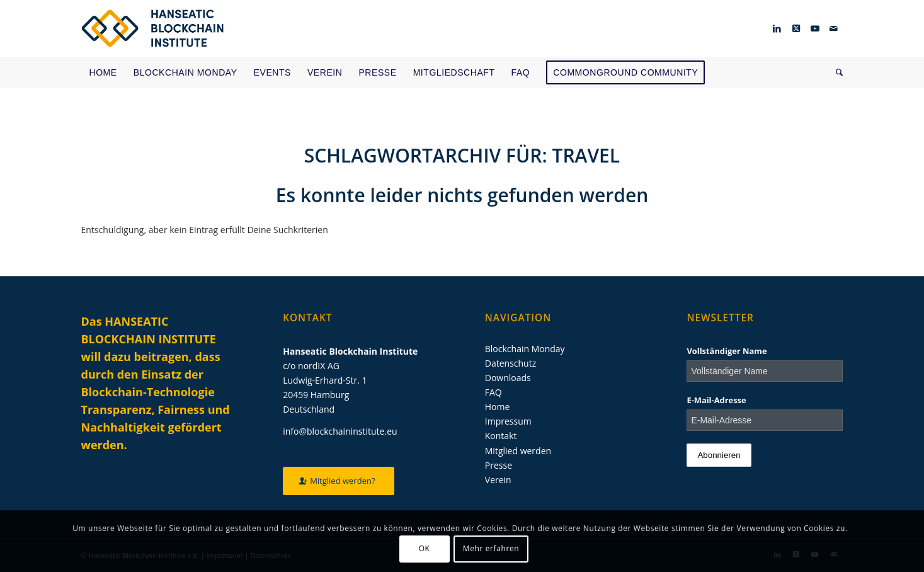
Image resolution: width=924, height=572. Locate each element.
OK (425, 548)
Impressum (508, 421)
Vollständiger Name (727, 351)
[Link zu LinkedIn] (777, 28)
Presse (499, 465)
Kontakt (501, 436)
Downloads (508, 378)
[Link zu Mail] (834, 28)
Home (498, 407)
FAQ (493, 392)
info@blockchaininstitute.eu (340, 431)
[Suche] (836, 72)
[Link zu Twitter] (796, 28)
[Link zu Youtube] (815, 28)
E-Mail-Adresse (716, 400)
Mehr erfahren (491, 548)
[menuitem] (103, 72)
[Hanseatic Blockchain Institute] (153, 28)
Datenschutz (510, 363)
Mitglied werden (518, 451)
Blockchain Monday (525, 349)
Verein (498, 480)
